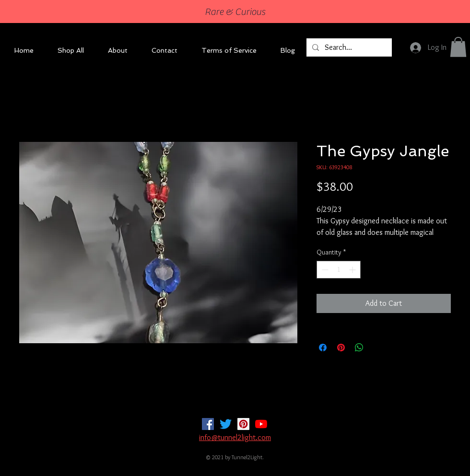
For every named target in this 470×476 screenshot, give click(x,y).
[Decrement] (324, 270)
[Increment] (353, 270)
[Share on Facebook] (323, 348)
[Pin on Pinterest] (341, 348)
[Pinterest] (243, 424)
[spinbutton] (339, 270)
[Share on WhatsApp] (359, 348)
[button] (458, 47)
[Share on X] (377, 348)
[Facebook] (208, 424)
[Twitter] (226, 424)
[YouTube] (261, 424)
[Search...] (348, 47)
